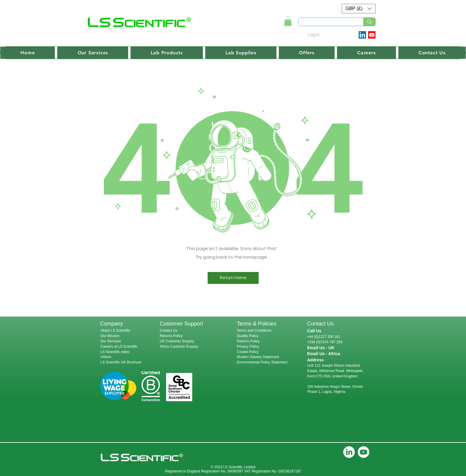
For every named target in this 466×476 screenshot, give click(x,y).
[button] (359, 9)
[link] (288, 21)
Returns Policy (171, 336)
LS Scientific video (115, 352)
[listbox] (359, 9)
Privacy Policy (248, 347)
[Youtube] (372, 35)
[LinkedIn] (349, 452)
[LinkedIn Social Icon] (362, 35)
